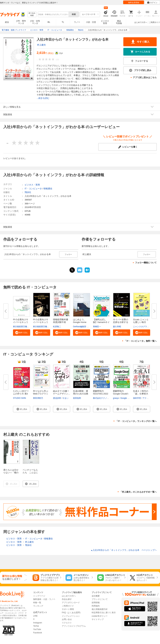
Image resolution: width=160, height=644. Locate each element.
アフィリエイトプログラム (74, 626)
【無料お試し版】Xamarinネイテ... (101, 322)
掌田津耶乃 (38, 398)
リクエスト (67, 623)
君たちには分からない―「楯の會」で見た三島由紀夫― (11, 474)
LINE (35, 616)
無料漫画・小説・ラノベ (44, 599)
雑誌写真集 (119, 22)
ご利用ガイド (154, 22)
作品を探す (67, 599)
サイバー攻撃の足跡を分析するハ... (121, 322)
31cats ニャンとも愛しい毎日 (141, 321)
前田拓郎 (77, 398)
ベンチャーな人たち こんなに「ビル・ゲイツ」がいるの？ (30, 474)
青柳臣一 (97, 327)
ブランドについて (100, 599)
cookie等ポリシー (100, 616)
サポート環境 (68, 609)
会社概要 (96, 596)
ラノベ (77, 22)
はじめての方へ (141, 22)
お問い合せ (67, 619)
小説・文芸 (91, 22)
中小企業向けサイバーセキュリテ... (21, 322)
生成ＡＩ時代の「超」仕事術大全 (141, 394)
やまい (65, 398)
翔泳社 (28, 192)
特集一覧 (37, 603)
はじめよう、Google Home (80, 321)
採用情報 (96, 603)
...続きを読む (43, 98)
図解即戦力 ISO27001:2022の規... (101, 394)
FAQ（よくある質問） (72, 613)
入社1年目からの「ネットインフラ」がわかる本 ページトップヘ (124, 550)
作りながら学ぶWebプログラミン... (41, 394)
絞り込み (32, 14)
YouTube (37, 629)
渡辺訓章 (57, 398)
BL (49, 22)
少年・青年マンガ (21, 22)
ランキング (38, 606)
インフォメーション (71, 616)
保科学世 (137, 398)
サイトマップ (98, 619)
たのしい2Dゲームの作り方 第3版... (21, 394)
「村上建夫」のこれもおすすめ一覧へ (138, 492)
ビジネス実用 (105, 22)
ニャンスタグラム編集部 (144, 327)
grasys (116, 398)
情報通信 (48, 189)
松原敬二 (57, 327)
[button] (22, 333)
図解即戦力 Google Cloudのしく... (121, 394)
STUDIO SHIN (19, 398)
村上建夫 (41, 45)
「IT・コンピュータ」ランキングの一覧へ (136, 421)
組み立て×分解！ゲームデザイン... (61, 392)
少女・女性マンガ (35, 22)
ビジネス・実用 (32, 185)
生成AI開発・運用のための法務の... (81, 394)
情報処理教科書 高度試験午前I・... (61, 322)
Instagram (38, 623)
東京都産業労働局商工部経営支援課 (29, 327)
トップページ (39, 596)
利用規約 (96, 606)
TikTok (36, 626)
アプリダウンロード (71, 603)
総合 (7, 22)
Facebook (38, 633)
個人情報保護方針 (100, 609)
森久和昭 (117, 327)
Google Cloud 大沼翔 (130, 398)
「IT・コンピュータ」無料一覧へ (140, 341)
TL (63, 22)
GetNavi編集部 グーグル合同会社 (88, 327)
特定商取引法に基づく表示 (104, 613)
